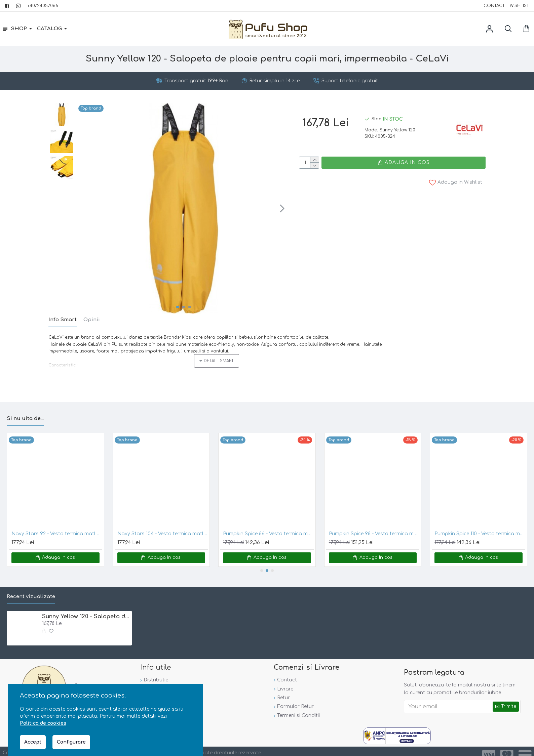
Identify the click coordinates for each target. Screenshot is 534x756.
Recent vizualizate (31, 589)
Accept (33, 742)
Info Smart (63, 320)
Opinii (92, 320)
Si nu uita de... (25, 411)
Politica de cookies (43, 723)
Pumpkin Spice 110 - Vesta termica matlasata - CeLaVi (480, 526)
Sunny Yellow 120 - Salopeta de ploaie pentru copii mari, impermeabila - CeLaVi (86, 608)
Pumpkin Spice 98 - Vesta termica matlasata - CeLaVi (374, 526)
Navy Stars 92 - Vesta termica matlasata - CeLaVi (57, 526)
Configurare (71, 742)
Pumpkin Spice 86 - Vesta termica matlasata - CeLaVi (268, 526)
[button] (282, 208)
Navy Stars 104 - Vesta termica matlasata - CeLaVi (163, 526)
